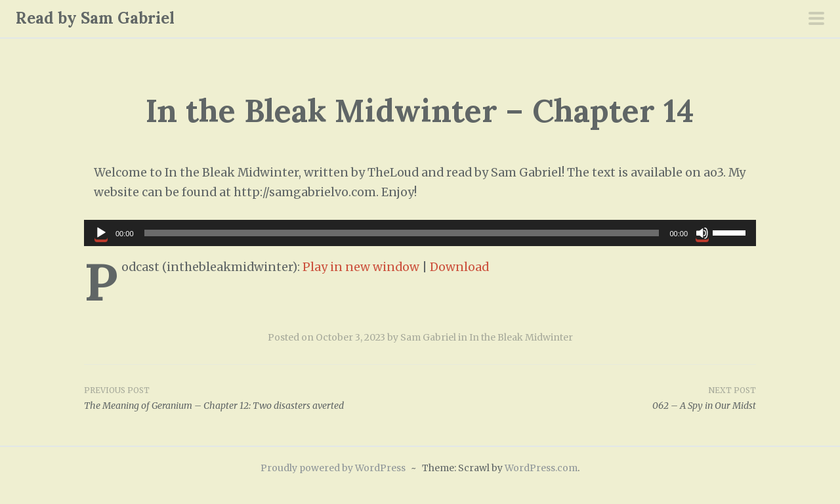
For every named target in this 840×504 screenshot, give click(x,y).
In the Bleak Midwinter (521, 337)
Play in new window (361, 267)
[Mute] (702, 233)
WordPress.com (541, 468)
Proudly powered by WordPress (333, 468)
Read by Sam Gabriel (95, 18)
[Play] (101, 233)
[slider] (402, 233)
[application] (420, 233)
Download (459, 267)
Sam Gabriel (428, 337)
